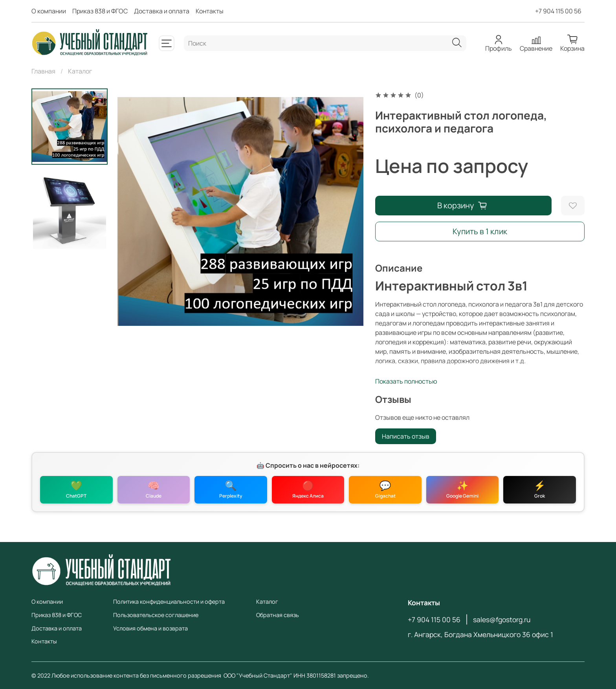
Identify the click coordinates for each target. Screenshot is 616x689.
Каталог (80, 71)
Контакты (210, 11)
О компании (49, 11)
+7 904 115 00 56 (558, 11)
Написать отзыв (406, 436)
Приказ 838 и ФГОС (100, 11)
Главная (43, 71)
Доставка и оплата (162, 11)
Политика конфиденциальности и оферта (169, 602)
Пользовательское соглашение (156, 615)
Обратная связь (278, 615)
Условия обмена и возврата (150, 628)
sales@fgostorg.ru (502, 619)
